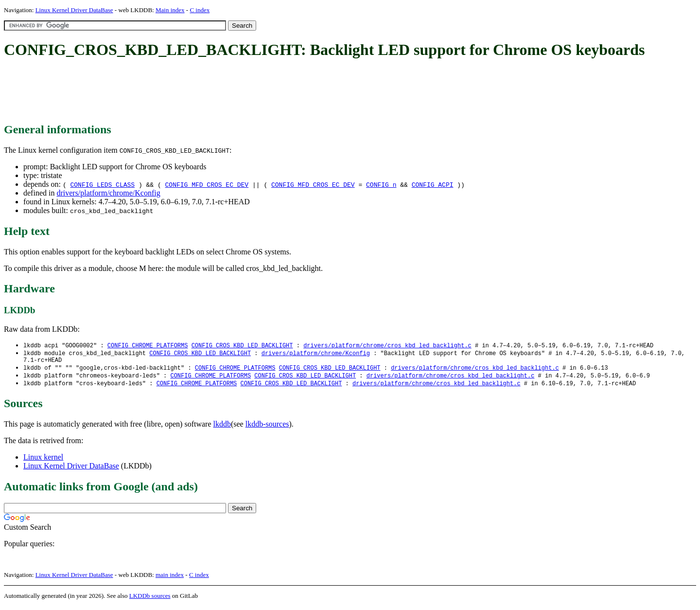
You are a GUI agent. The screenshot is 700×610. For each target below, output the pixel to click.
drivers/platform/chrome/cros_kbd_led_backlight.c (387, 346)
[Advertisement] (181, 91)
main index (170, 579)
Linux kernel (43, 461)
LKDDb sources (150, 600)
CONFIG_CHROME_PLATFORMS (148, 346)
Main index (170, 10)
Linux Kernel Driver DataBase (74, 10)
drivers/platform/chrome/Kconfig (108, 193)
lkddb (222, 428)
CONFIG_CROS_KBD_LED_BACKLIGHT (242, 346)
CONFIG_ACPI (433, 184)
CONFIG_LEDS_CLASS (102, 184)
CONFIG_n (381, 184)
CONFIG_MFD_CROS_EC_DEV (207, 184)
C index (200, 10)
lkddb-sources (267, 428)
